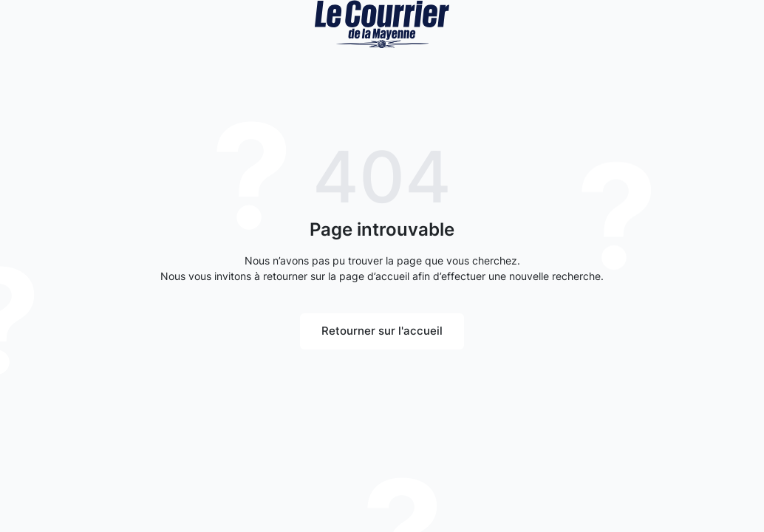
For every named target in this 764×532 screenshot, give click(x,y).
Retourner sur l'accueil (382, 331)
